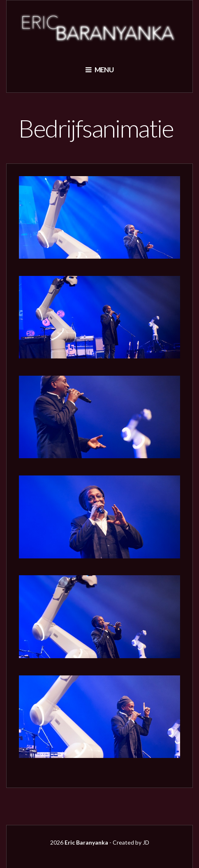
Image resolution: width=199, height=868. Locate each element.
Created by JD (131, 842)
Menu (99, 70)
